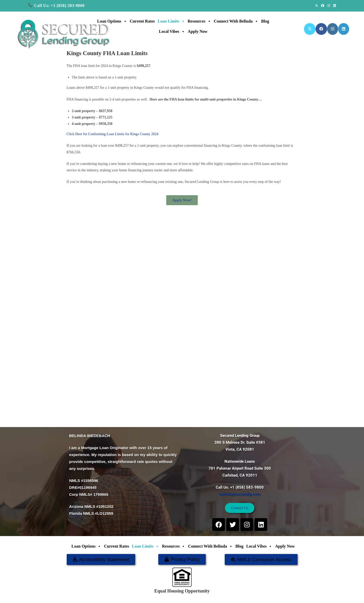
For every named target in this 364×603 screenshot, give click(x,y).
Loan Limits (171, 21)
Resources (199, 21)
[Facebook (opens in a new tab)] (323, 6)
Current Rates (142, 21)
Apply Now (198, 31)
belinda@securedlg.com (240, 494)
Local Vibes (172, 32)
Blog (265, 21)
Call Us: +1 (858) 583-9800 (59, 6)
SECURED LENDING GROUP (198, 596)
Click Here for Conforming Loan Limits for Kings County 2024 (113, 134)
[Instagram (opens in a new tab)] (329, 6)
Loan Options (112, 21)
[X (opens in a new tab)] (317, 6)
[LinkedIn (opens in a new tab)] (334, 6)
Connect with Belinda (236, 21)
